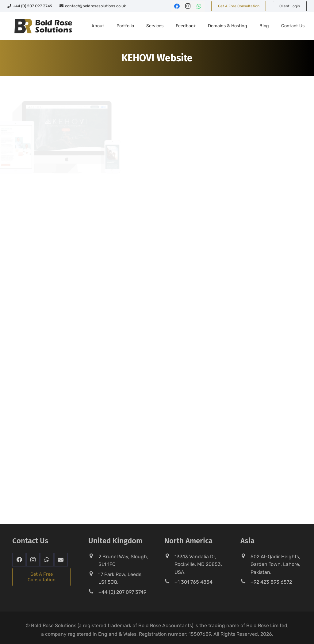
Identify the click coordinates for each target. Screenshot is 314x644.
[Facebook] (177, 6)
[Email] (61, 560)
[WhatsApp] (199, 6)
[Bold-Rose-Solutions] (43, 26)
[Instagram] (188, 6)
